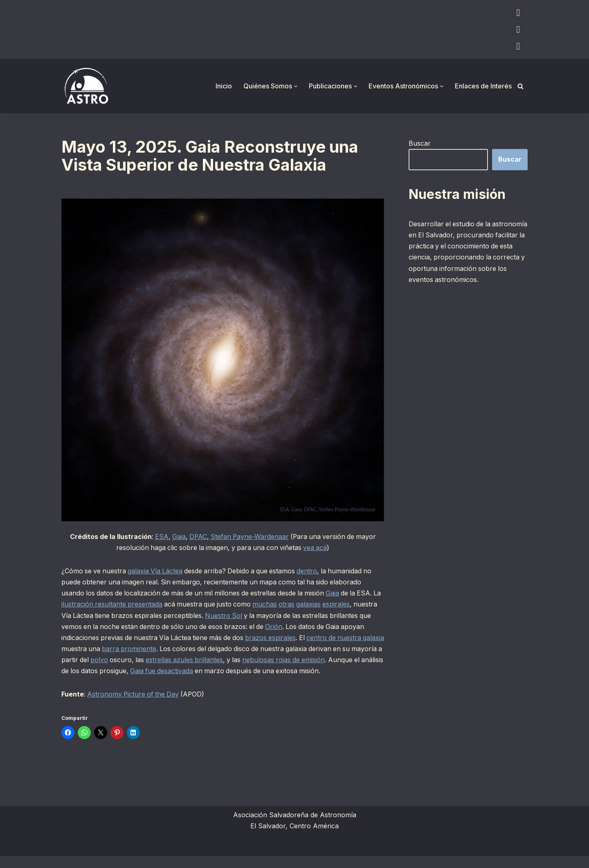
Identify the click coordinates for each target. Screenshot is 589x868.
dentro (312, 571)
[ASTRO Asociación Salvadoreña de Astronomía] (86, 86)
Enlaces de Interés (483, 86)
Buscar (420, 143)
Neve (70, 857)
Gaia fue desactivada (249, 671)
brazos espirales (316, 638)
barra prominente (179, 649)
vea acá (317, 548)
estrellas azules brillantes (264, 660)
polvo (177, 660)
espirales (350, 604)
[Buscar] (520, 86)
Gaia (177, 537)
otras (300, 604)
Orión (323, 627)
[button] (296, 86)
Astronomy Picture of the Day (134, 706)
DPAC (197, 537)
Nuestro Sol (252, 615)
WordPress (162, 857)
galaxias (322, 604)
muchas (277, 604)
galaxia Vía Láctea (157, 571)
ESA (159, 537)
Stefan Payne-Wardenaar (249, 537)
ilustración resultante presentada (122, 604)
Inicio (224, 86)
